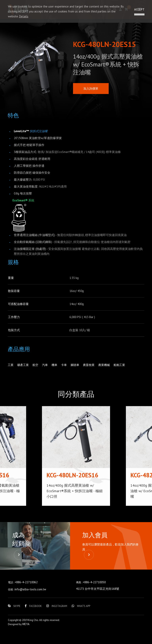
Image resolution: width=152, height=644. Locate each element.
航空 (36, 371)
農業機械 (106, 371)
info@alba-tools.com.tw (30, 603)
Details (24, 16)
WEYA (26, 638)
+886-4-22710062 (26, 596)
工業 (11, 371)
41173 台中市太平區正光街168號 (98, 603)
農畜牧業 (90, 371)
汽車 (46, 371)
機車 (55, 371)
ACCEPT (139, 9)
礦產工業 (23, 371)
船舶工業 (122, 371)
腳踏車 (76, 371)
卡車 (65, 371)
